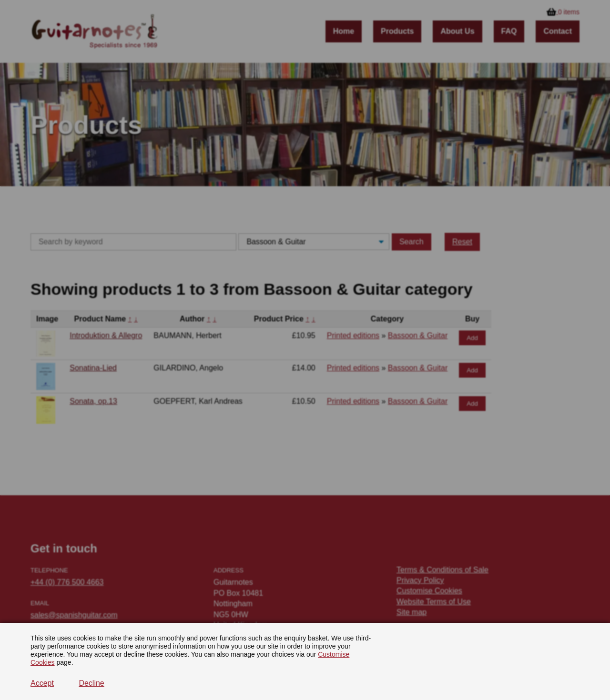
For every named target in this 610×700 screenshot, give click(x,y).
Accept (42, 683)
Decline (91, 683)
